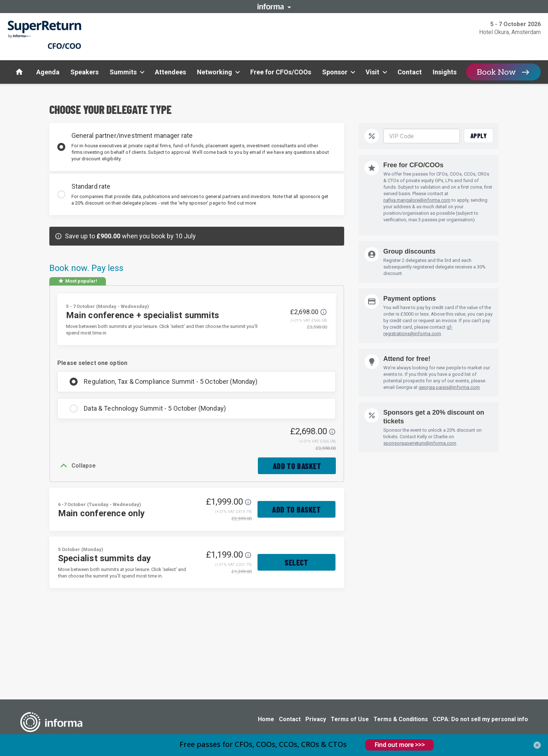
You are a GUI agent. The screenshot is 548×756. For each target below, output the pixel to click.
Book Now (496, 72)
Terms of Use (350, 719)
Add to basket (296, 467)
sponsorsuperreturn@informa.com (420, 443)
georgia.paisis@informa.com (449, 387)
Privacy (316, 719)
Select (296, 564)
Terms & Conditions (401, 719)
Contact (290, 719)
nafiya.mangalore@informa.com (417, 200)
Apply (479, 136)
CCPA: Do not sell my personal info (480, 719)
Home (266, 719)
